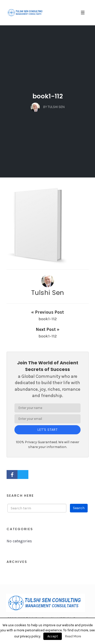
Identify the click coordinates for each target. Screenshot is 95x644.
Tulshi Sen (48, 293)
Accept (53, 636)
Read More (73, 636)
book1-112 (48, 96)
